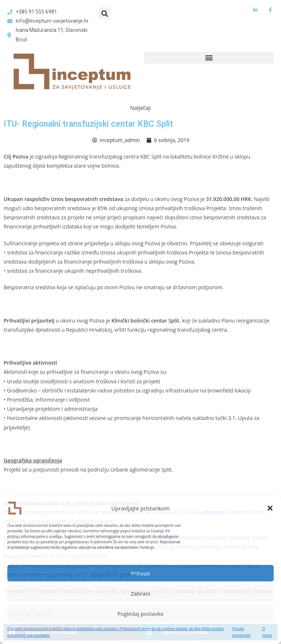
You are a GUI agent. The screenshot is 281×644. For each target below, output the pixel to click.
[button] (270, 508)
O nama (267, 632)
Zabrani (140, 593)
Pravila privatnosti (241, 632)
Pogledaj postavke (140, 614)
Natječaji (140, 108)
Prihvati (140, 573)
